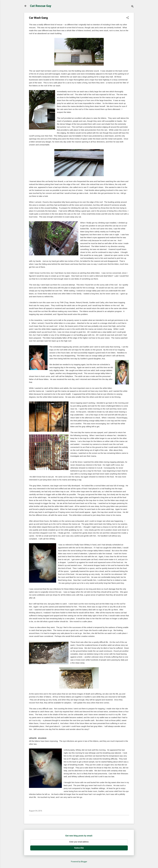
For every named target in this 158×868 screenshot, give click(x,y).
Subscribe (79, 848)
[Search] (132, 7)
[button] (128, 18)
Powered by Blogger (79, 862)
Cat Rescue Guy (41, 6)
